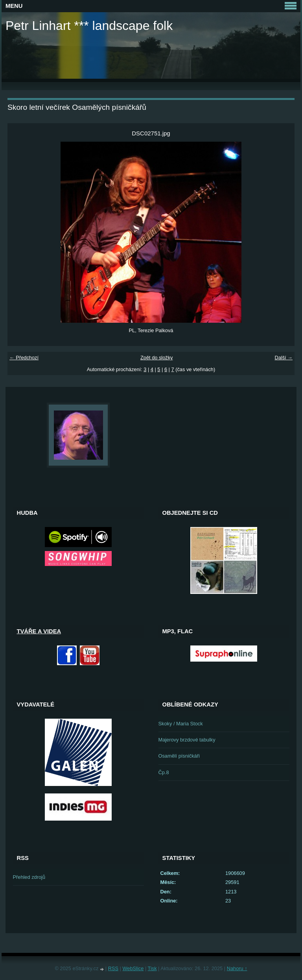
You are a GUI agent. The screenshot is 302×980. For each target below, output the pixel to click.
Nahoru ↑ (237, 968)
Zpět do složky (157, 358)
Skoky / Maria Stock (181, 724)
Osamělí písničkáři (179, 756)
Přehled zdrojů (29, 877)
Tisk (152, 968)
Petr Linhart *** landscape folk (89, 26)
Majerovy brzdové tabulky (187, 740)
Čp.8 (164, 772)
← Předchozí (24, 358)
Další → (284, 358)
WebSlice (133, 968)
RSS (113, 968)
